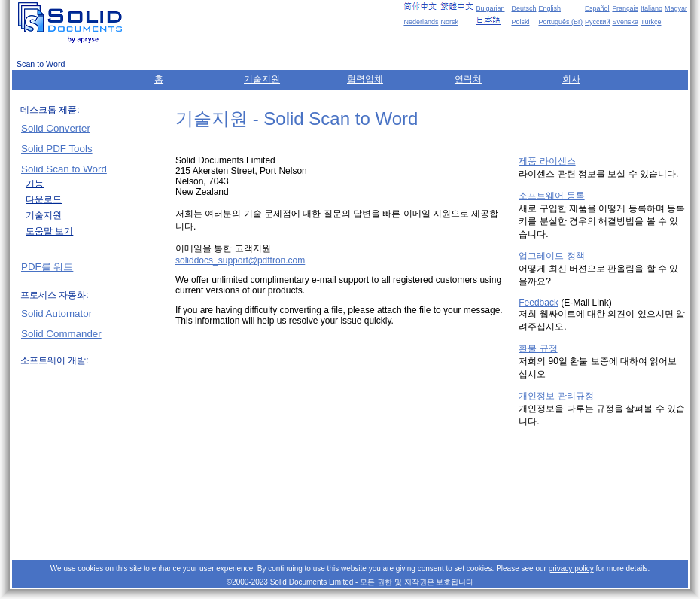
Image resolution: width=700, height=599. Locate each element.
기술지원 (262, 79)
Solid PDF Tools (57, 149)
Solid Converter (56, 128)
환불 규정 (538, 348)
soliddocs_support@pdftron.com (240, 260)
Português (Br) (560, 22)
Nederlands (421, 22)
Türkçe (651, 22)
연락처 (468, 79)
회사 (571, 79)
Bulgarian (490, 8)
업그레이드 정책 (551, 256)
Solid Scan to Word (64, 169)
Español (597, 8)
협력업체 (365, 79)
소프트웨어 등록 (551, 196)
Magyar (676, 8)
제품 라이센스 (547, 161)
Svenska (625, 22)
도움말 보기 (49, 231)
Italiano (651, 8)
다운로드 (44, 199)
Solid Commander (61, 334)
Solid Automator (56, 313)
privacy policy (571, 569)
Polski (520, 22)
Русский (597, 22)
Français (625, 8)
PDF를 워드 (47, 267)
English (549, 8)
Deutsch (523, 8)
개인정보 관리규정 (556, 396)
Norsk (449, 22)
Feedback (539, 303)
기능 (35, 184)
